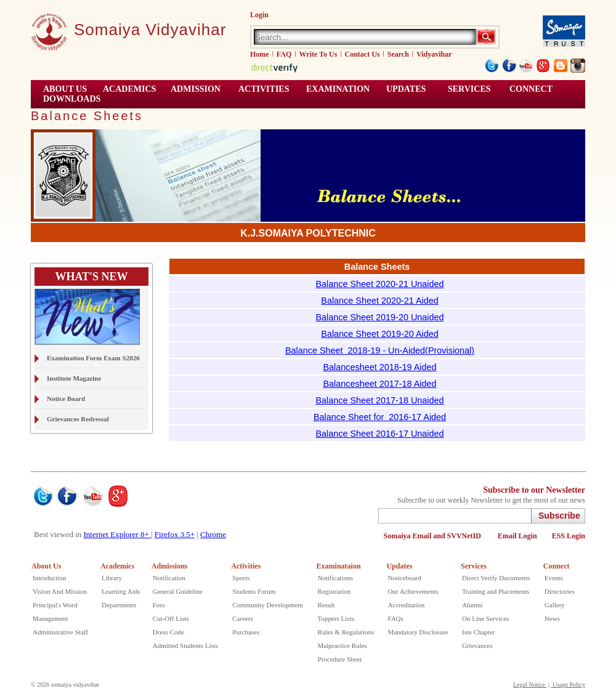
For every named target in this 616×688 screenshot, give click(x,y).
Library (112, 578)
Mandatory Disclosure (418, 632)
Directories (560, 591)
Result (326, 605)
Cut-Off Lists (171, 618)
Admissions (170, 566)
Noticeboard (404, 578)
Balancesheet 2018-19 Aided (379, 367)
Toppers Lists (336, 618)
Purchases (246, 632)
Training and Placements (496, 591)
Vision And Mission (60, 591)
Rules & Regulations (346, 632)
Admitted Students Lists (185, 646)
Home (260, 54)
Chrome (213, 534)
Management (50, 618)
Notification (169, 578)
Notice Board (66, 399)
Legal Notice (530, 685)
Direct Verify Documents (496, 578)
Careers (243, 618)
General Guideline (178, 591)
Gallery (555, 605)
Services (469, 89)
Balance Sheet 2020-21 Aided (379, 301)
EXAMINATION (338, 89)
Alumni (472, 605)
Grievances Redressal (78, 419)
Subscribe (559, 516)
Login (259, 15)
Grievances (477, 646)
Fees (159, 605)
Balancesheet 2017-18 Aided (379, 384)
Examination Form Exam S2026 (93, 358)
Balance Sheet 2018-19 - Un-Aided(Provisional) (380, 350)
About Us (46, 566)
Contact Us (363, 54)
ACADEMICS (129, 89)
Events (554, 578)
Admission (196, 89)
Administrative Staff (60, 632)
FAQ (284, 54)
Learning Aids (121, 591)
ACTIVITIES (264, 89)
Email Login (517, 536)
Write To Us (318, 54)
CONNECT (531, 89)
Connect (557, 566)
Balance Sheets (87, 116)
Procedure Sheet (340, 659)
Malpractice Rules (342, 646)
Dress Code (168, 632)
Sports (241, 578)
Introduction (49, 578)
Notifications (335, 578)
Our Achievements (413, 591)
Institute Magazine (74, 378)
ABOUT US (65, 89)
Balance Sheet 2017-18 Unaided (379, 400)
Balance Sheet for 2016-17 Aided (380, 417)
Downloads (72, 99)
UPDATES (406, 89)
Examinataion (339, 566)
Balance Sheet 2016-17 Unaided (379, 434)
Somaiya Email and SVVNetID (433, 536)
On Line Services (485, 618)
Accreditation (406, 605)
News (552, 618)
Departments (119, 605)
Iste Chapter (478, 632)
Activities (246, 566)
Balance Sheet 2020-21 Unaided (379, 284)
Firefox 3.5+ (175, 534)
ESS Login (569, 536)
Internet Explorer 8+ (117, 534)
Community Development (268, 605)
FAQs (395, 618)
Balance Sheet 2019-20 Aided (379, 334)
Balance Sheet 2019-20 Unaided (379, 317)
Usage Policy (568, 685)
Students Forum (254, 591)
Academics (117, 566)
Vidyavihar (434, 54)
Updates (399, 566)
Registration (334, 591)
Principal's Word (55, 605)
